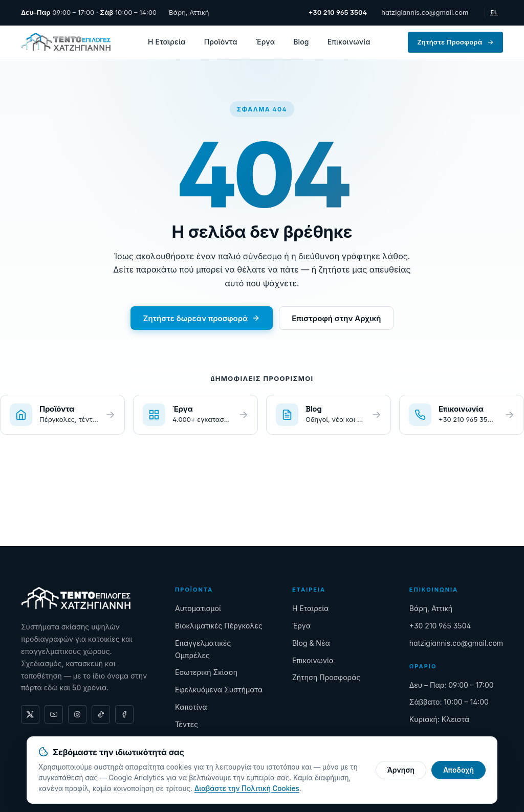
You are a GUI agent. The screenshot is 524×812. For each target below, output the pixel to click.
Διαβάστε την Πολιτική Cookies (247, 788)
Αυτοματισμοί (198, 608)
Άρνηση (401, 770)
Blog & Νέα (311, 643)
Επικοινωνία (349, 42)
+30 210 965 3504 (440, 626)
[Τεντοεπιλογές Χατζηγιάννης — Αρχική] (66, 42)
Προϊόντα (221, 42)
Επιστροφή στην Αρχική (336, 318)
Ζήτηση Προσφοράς (326, 677)
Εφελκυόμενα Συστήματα (219, 690)
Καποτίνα (191, 707)
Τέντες (187, 724)
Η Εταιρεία (167, 42)
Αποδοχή (458, 770)
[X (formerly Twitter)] (30, 714)
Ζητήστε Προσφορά (455, 42)
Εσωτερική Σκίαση (206, 672)
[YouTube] (54, 714)
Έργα (265, 42)
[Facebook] (124, 714)
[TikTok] (101, 714)
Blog (301, 42)
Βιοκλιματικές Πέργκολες (219, 626)
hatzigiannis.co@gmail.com (425, 12)
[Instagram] (77, 714)
